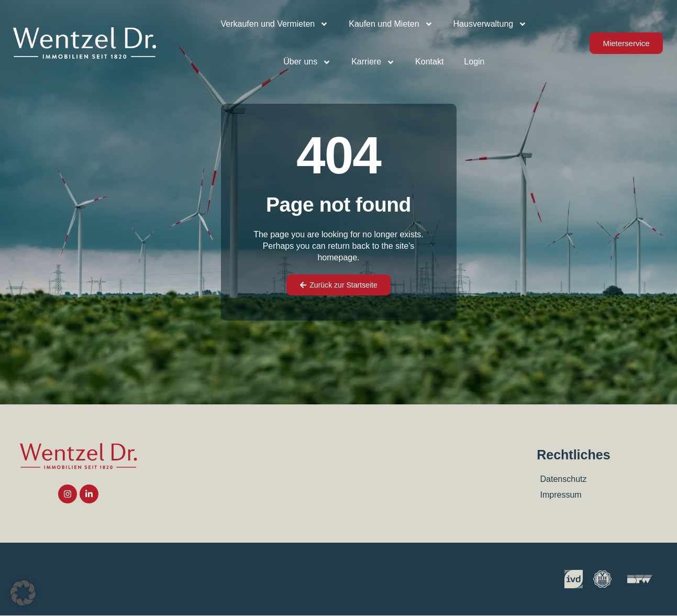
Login (474, 62)
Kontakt (429, 62)
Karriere (373, 62)
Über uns (307, 62)
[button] (23, 593)
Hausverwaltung (490, 24)
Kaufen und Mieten (391, 24)
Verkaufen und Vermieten (275, 24)
